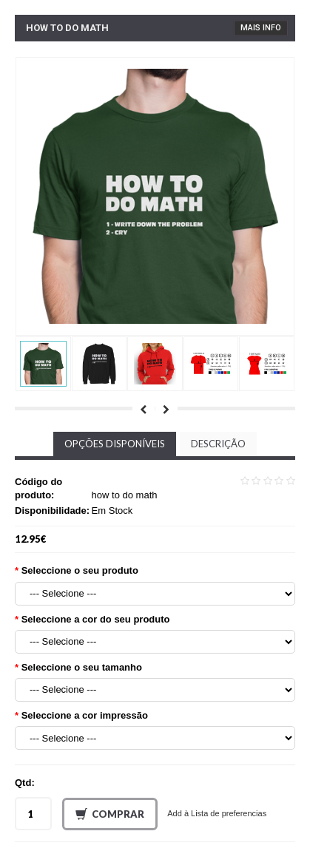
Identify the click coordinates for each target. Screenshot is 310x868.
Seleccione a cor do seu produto (96, 619)
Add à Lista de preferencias (217, 813)
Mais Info (261, 28)
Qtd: (25, 783)
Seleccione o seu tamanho (82, 667)
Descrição (218, 444)
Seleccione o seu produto (80, 570)
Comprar (110, 815)
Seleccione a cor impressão (85, 715)
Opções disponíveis (115, 444)
